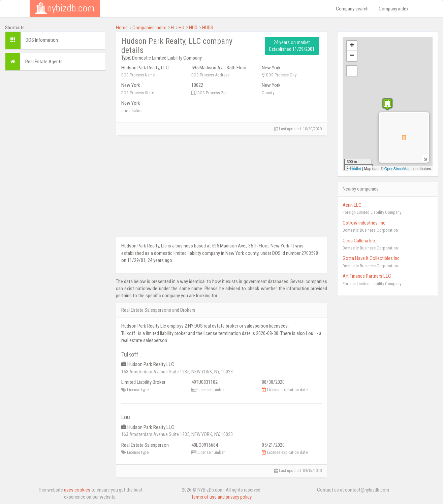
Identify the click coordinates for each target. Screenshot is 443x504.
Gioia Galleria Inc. (359, 241)
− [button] (352, 56)
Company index (394, 9)
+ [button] (352, 46)
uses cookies (77, 490)
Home (122, 28)
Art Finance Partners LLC (367, 276)
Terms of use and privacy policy (221, 497)
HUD (193, 28)
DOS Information (42, 40)
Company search (352, 9)
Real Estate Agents (44, 62)
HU (181, 28)
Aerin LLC (352, 205)
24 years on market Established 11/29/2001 (292, 46)
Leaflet (356, 169)
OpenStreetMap (398, 169)
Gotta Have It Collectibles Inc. (372, 258)
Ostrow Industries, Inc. (365, 223)
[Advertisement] (55, 177)
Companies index (149, 28)
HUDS (208, 28)
